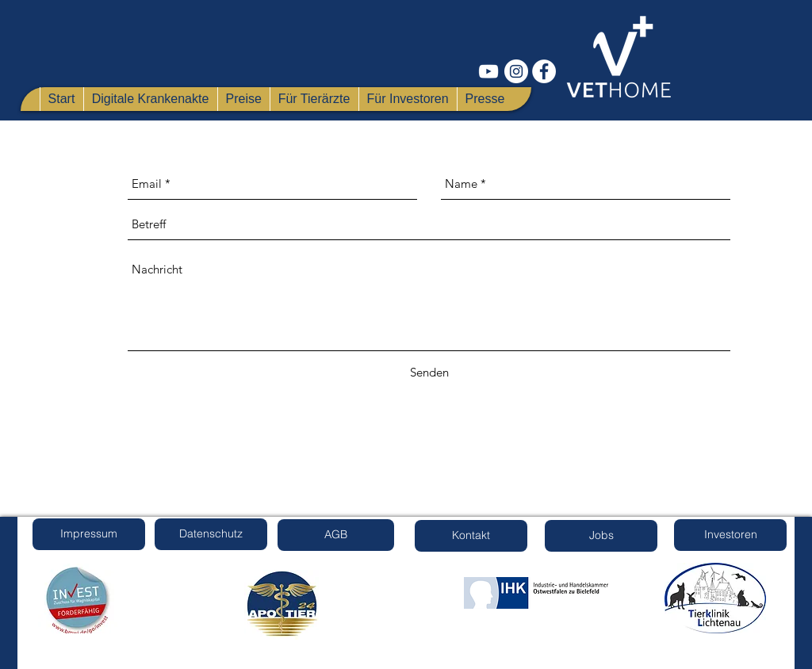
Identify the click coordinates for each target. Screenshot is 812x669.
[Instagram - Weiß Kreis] (516, 71)
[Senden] (429, 373)
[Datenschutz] (211, 534)
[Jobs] (601, 536)
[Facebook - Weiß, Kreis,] (544, 71)
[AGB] (336, 535)
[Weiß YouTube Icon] (488, 71)
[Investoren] (730, 535)
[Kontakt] (471, 536)
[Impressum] (89, 534)
